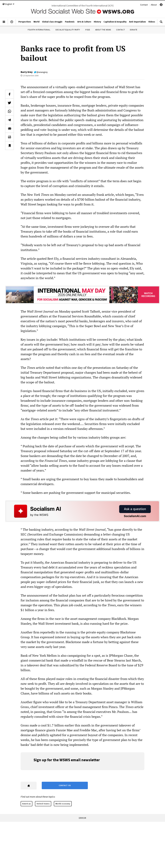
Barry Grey (27, 72)
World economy (63, 804)
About (154, 5)
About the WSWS (103, 30)
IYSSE (88, 30)
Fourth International (39, 30)
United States (43, 804)
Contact (144, 5)
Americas (27, 804)
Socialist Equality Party (68, 30)
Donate (134, 30)
